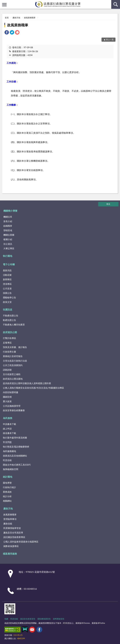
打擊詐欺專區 (9, 338)
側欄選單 (4, 5)
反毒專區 (7, 343)
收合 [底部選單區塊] (108, 204)
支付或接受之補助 (12, 374)
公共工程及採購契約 (13, 365)
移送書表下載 (9, 433)
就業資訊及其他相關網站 (15, 456)
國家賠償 (7, 397)
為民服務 (8, 418)
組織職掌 (8, 226)
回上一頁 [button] (110, 39)
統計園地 (8, 477)
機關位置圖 (9, 235)
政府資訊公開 (10, 332)
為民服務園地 (9, 451)
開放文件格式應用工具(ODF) (17, 465)
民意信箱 (7, 460)
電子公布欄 (9, 264)
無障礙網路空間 (11, 469)
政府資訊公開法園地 (13, 379)
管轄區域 (8, 230)
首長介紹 (8, 221)
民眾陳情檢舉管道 (12, 528)
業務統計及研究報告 (13, 356)
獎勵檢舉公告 (9, 297)
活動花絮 (7, 275)
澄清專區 (7, 284)
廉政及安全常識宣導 (13, 533)
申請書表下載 (9, 424)
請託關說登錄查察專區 (14, 537)
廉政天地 (16, 18)
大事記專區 (9, 248)
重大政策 (7, 401)
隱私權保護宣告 (44, 619)
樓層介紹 (8, 239)
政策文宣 (7, 302)
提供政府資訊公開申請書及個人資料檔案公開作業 (27, 383)
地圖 (6, 619)
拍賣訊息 (8, 309)
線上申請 (7, 429)
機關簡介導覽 (10, 211)
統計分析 (7, 496)
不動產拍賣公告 (11, 316)
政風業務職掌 (30, 18)
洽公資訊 (8, 244)
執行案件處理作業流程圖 (15, 438)
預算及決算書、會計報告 (15, 347)
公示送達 (7, 288)
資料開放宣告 (59, 619)
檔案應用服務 (10, 554)
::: (2, 2)
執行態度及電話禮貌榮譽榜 (16, 447)
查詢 (116, 4)
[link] (7, 33)
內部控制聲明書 (11, 392)
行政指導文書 (9, 352)
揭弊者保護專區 (11, 546)
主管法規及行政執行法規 (15, 361)
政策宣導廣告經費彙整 (14, 410)
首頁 (7, 18)
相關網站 (7, 501)
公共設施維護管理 (12, 406)
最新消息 (7, 270)
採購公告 (7, 293)
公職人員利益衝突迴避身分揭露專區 (21, 542)
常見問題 (7, 442)
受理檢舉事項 (10, 519)
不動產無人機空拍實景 (14, 325)
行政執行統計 (9, 487)
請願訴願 (7, 370)
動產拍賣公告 (9, 320)
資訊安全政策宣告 (28, 619)
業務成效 (7, 492)
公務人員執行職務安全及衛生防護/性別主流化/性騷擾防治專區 (33, 388)
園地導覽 (7, 483)
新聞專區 (7, 279)
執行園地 (8, 256)
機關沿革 (8, 217)
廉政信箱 (8, 524)
